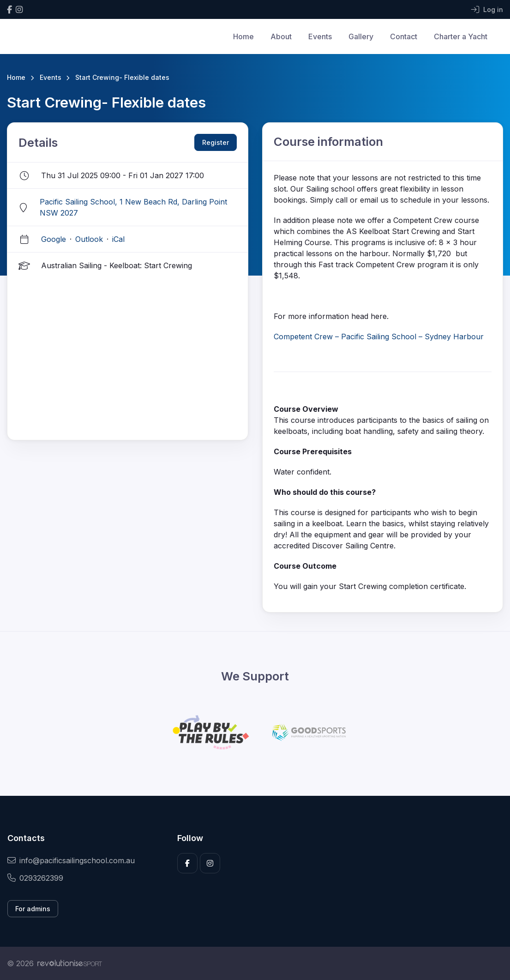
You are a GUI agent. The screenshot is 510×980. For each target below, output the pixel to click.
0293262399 (35, 878)
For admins (33, 909)
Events (320, 36)
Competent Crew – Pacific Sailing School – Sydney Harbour (379, 337)
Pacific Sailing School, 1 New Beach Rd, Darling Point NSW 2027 (133, 207)
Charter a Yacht (461, 36)
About (281, 36)
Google (54, 239)
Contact (404, 36)
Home (243, 36)
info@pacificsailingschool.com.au (71, 860)
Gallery (361, 36)
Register (216, 142)
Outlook (89, 239)
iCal (118, 239)
